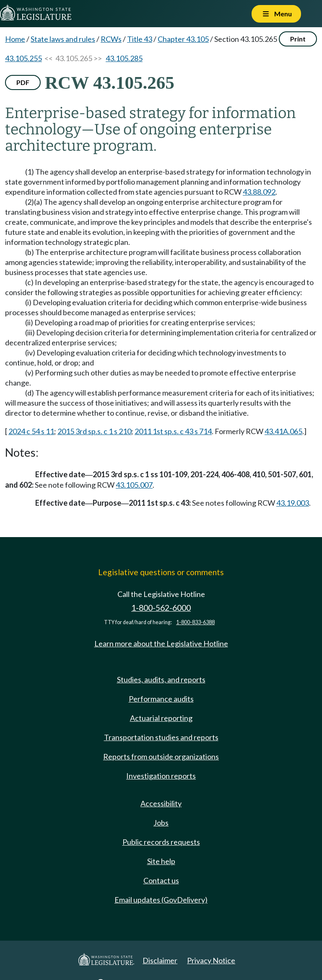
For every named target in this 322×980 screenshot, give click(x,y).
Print (298, 39)
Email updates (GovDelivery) (161, 900)
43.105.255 (23, 58)
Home (15, 39)
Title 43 (140, 39)
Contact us (161, 880)
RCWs (111, 39)
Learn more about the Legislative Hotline (161, 643)
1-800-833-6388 (195, 622)
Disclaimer (160, 960)
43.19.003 (293, 503)
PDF (23, 82)
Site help (161, 861)
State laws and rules (63, 39)
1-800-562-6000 (161, 608)
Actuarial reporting (161, 718)
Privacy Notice (211, 960)
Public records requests (161, 842)
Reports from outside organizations (161, 756)
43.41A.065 (283, 431)
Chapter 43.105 (183, 39)
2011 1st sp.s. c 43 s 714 (173, 431)
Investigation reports (161, 776)
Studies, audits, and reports (161, 679)
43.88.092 (259, 192)
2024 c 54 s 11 (31, 431)
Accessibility (161, 803)
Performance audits (161, 699)
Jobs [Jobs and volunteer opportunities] (161, 823)
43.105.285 (124, 58)
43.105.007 (134, 485)
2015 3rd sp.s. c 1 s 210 (94, 431)
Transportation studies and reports (161, 737)
